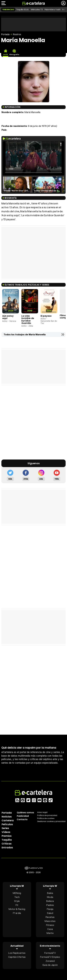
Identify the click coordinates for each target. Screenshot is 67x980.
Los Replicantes (17, 953)
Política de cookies (46, 818)
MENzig (17, 893)
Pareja (50, 909)
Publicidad (23, 816)
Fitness (50, 925)
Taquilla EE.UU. (23, 10)
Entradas (7, 848)
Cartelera (8, 820)
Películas (7, 824)
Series (5, 828)
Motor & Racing (17, 909)
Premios (7, 836)
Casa (50, 929)
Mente (50, 933)
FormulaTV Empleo (50, 957)
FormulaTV (50, 953)
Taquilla (7, 840)
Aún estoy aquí (8, 317)
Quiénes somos (25, 813)
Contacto (22, 819)
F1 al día (17, 913)
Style (17, 901)
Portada (5, 34)
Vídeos (6, 832)
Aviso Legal (42, 812)
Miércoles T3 (37, 10)
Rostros (17, 34)
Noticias (7, 817)
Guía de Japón (50, 965)
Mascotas (50, 921)
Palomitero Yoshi (53, 10)
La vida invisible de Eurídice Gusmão (28, 320)
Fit (17, 905)
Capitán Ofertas (17, 957)
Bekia (50, 893)
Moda (50, 897)
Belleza (50, 901)
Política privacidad (47, 815)
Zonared (50, 961)
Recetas (50, 917)
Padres (50, 905)
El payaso (46, 316)
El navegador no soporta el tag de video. (33, 158)
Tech (17, 897)
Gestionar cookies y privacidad (51, 821)
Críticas (7, 844)
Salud (50, 913)
